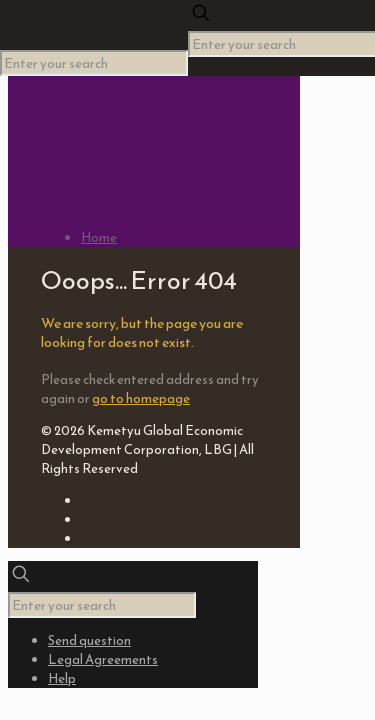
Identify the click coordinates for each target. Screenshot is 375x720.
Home (99, 237)
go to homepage (141, 398)
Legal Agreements (103, 659)
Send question (89, 640)
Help (62, 678)
